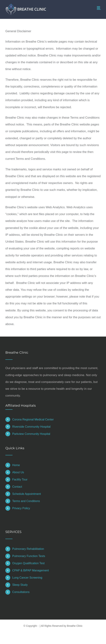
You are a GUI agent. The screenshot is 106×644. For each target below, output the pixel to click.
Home (16, 465)
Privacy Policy (21, 508)
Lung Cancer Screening (27, 578)
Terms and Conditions (26, 501)
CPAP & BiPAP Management (30, 570)
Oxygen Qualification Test (28, 563)
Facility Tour (20, 479)
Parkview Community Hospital (31, 434)
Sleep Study (20, 585)
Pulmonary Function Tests (29, 556)
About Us (18, 472)
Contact (17, 487)
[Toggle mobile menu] (99, 8)
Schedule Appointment (26, 494)
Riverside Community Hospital (31, 427)
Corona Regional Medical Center (33, 419)
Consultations (21, 592)
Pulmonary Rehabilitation (28, 549)
